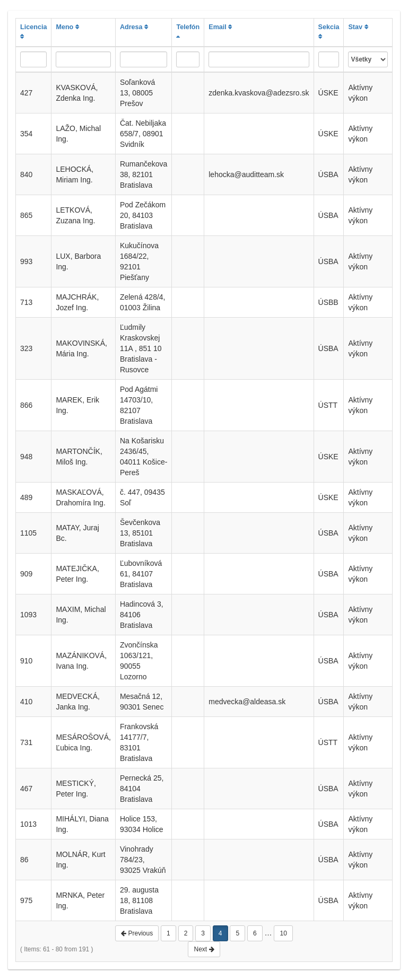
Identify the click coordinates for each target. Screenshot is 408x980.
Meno (67, 27)
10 (283, 933)
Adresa (134, 27)
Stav (358, 27)
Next (204, 949)
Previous (137, 933)
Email (220, 27)
